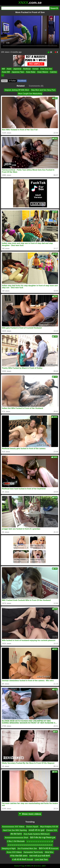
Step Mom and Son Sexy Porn (43, 90)
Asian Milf (6, 72)
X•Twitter (12, 81)
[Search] (25, 8)
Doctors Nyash (32, 827)
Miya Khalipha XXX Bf (49, 827)
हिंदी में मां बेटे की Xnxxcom (49, 849)
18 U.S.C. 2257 (40, 866)
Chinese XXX (52, 830)
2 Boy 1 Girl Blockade (16, 841)
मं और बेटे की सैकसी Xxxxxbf (23, 860)
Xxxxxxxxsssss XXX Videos (13, 827)
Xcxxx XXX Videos (14, 852)
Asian (9, 69)
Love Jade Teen (41, 860)
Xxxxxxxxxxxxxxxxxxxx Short (16, 838)
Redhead (27, 69)
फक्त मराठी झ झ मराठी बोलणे (40, 856)
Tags (23, 866)
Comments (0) (36, 86)
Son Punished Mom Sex (27, 849)
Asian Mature (43, 72)
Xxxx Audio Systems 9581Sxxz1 (37, 834)
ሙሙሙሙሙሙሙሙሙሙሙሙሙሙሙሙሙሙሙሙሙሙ (30, 845)
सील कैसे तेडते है (16, 834)
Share (4, 81)
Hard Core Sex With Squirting (15, 830)
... (3, 75)
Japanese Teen (18, 72)
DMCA (29, 866)
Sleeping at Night (9, 849)
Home (17, 866)
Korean (35, 69)
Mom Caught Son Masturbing (30, 94)
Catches (53, 72)
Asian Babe (31, 72)
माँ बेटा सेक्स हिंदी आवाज (19, 856)
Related (21, 86)
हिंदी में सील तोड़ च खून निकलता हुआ (43, 838)
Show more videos (30, 814)
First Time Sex (46, 69)
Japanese (17, 69)
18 (50, 52)
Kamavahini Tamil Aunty (33, 852)
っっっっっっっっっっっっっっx (40, 841)
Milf (3, 69)
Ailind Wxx (49, 852)
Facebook (22, 81)
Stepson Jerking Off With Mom (17, 90)
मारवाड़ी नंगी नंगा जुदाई (36, 830)
